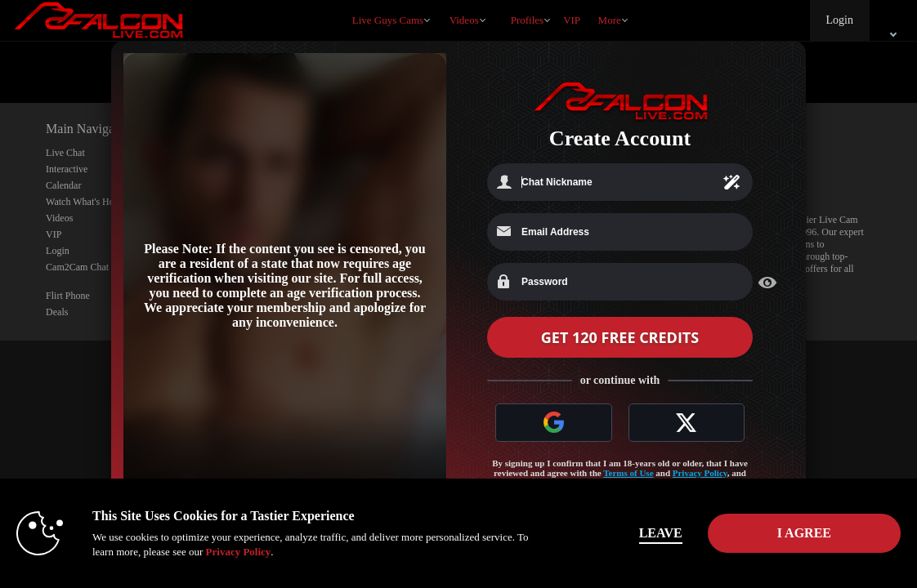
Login (840, 20)
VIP (572, 20)
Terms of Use (628, 473)
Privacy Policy (700, 473)
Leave (661, 533)
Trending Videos (442, 0)
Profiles (527, 20)
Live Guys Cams (388, 20)
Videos (464, 20)
